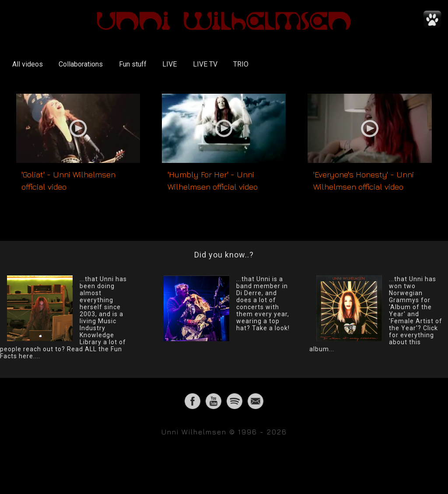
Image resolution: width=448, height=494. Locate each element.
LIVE (170, 64)
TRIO (241, 64)
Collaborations (81, 64)
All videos (28, 64)
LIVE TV (205, 64)
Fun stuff (133, 64)
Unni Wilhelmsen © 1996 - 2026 (224, 432)
